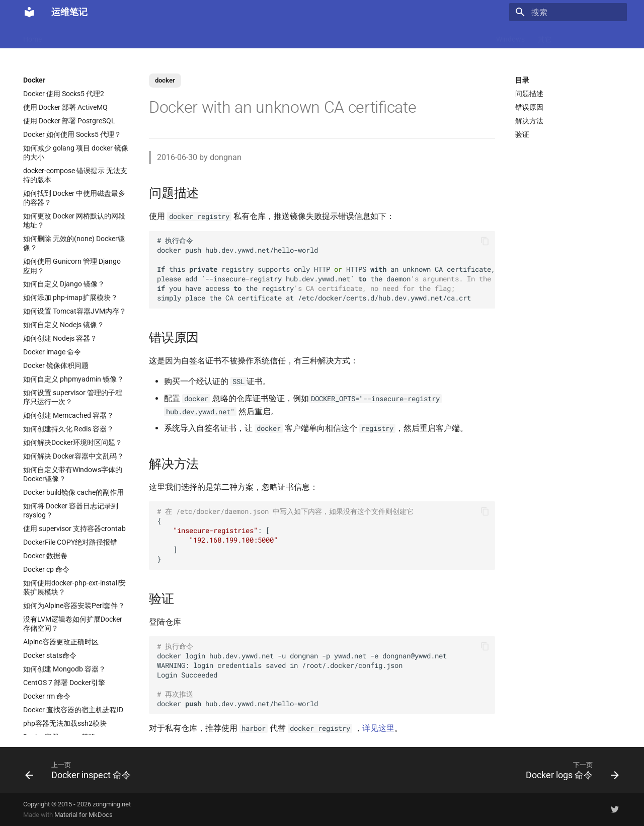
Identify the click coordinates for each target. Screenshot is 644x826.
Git (451, 36)
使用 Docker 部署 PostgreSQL (69, 121)
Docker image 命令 (52, 352)
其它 (545, 36)
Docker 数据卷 (45, 556)
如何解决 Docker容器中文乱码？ (73, 456)
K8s (189, 36)
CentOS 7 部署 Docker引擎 (64, 683)
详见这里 (378, 728)
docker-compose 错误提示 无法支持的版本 (75, 175)
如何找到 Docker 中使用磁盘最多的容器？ (74, 198)
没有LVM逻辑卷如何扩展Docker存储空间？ (73, 624)
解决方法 (529, 121)
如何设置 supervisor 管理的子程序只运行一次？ (73, 397)
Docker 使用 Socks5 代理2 (64, 94)
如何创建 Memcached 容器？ (68, 415)
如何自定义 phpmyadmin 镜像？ (73, 379)
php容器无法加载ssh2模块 (65, 723)
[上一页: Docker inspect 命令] (81, 770)
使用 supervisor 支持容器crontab (74, 529)
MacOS (66, 36)
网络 (380, 36)
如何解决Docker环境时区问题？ (73, 442)
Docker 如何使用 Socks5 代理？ (72, 134)
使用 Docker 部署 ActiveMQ (65, 107)
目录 (522, 80)
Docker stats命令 (50, 655)
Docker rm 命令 (47, 696)
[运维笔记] (29, 12)
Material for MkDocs (84, 815)
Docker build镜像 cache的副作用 (73, 492)
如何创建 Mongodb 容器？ (64, 669)
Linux (161, 36)
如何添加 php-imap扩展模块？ (70, 297)
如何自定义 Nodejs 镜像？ (64, 325)
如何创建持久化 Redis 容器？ (68, 429)
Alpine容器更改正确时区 (61, 642)
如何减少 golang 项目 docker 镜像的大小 (76, 153)
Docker (129, 36)
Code (216, 36)
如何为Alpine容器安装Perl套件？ (74, 606)
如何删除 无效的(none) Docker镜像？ (74, 243)
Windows (510, 36)
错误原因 (529, 107)
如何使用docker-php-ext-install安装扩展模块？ (74, 587)
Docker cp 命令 (46, 569)
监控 (427, 36)
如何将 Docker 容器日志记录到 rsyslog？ (71, 510)
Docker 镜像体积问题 (56, 365)
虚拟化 (248, 36)
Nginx (280, 36)
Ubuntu (348, 36)
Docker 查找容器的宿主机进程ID (73, 710)
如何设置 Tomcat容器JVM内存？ (75, 311)
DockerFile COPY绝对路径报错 (70, 542)
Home (32, 36)
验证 (522, 134)
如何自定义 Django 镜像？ (64, 284)
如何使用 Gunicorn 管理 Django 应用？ (72, 266)
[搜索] (568, 12)
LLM (98, 36)
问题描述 (529, 94)
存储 (476, 36)
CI (403, 36)
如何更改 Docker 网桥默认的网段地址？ (74, 220)
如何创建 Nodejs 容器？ (60, 338)
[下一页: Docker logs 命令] (570, 770)
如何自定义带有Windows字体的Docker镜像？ (73, 474)
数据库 (313, 36)
